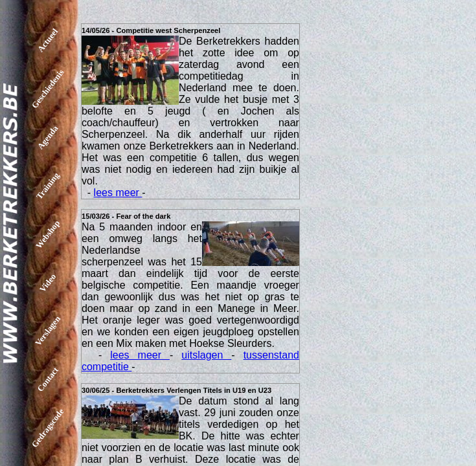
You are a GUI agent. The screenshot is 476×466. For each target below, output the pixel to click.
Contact (48, 379)
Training (48, 185)
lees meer (118, 193)
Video (48, 282)
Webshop (48, 234)
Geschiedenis (48, 89)
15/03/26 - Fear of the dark (126, 216)
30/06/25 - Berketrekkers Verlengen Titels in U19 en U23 (176, 390)
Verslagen (48, 331)
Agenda (48, 138)
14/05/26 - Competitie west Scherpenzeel (151, 30)
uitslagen (206, 355)
